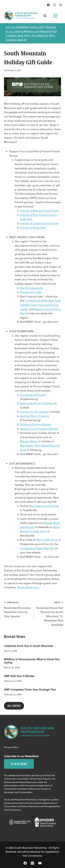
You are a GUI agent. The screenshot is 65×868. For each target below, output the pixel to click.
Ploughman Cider (31, 292)
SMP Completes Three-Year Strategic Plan (30, 689)
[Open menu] (55, 16)
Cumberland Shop (31, 395)
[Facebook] (48, 5)
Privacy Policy (11, 747)
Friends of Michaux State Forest (39, 211)
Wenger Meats (29, 441)
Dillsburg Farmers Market (35, 424)
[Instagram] (61, 5)
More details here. (28, 587)
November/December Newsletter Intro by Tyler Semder (17, 609)
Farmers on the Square (34, 412)
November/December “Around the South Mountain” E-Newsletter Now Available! (50, 613)
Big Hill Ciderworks (31, 288)
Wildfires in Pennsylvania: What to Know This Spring (32, 661)
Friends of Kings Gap (33, 228)
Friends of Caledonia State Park (39, 223)
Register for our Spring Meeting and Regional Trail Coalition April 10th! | (31, 31)
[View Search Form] (45, 16)
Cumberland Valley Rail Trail (37, 548)
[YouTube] (40, 863)
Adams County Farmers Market (39, 429)
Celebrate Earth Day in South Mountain (29, 646)
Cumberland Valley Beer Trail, (43, 300)
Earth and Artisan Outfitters (37, 403)
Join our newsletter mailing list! (25, 27)
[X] (55, 5)
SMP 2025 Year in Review (19, 676)
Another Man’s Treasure (35, 416)
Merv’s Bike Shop (47, 540)
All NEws (14, 706)
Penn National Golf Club (44, 506)
